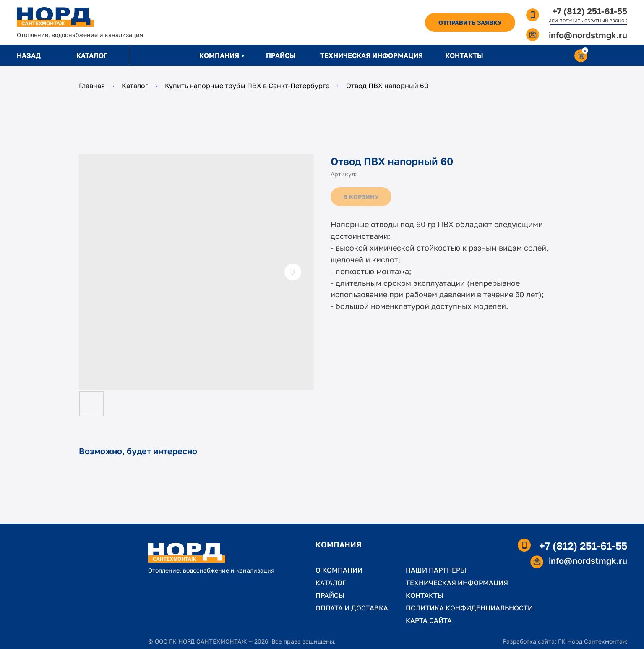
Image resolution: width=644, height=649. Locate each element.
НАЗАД (29, 55)
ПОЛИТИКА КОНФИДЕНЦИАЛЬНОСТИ (469, 608)
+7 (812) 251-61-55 (590, 11)
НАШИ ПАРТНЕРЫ (436, 570)
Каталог (135, 86)
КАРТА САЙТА (429, 620)
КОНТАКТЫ (464, 55)
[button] (470, 22)
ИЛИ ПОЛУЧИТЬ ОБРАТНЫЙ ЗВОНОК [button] (588, 21)
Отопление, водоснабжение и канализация (80, 35)
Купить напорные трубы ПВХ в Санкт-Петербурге (247, 86)
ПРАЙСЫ (281, 55)
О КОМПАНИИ (339, 570)
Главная (92, 86)
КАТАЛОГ (92, 55)
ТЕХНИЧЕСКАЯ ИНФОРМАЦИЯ (372, 55)
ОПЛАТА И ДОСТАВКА (352, 608)
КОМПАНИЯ (219, 55)
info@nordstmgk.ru (588, 35)
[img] (55, 17)
